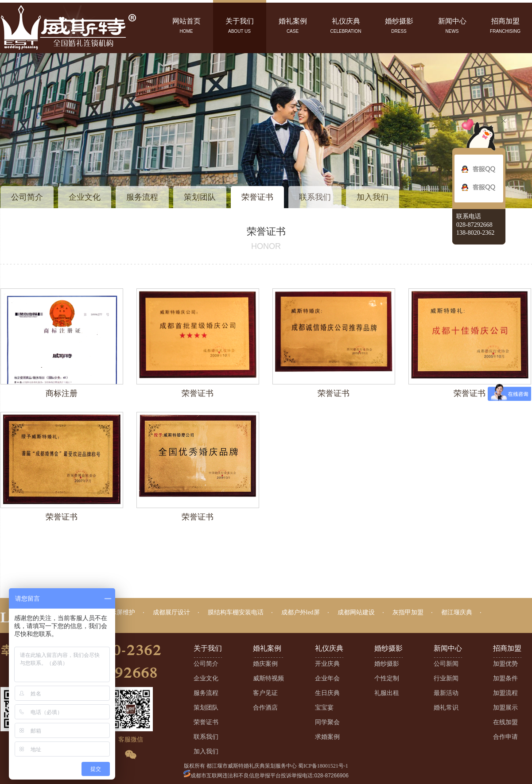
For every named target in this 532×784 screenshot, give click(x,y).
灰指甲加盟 (408, 612)
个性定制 (387, 678)
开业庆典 (327, 664)
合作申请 (505, 737)
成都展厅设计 (171, 612)
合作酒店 (265, 708)
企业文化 (85, 197)
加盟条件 (505, 678)
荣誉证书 (257, 197)
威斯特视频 (268, 678)
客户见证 (265, 693)
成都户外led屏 (301, 612)
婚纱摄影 (387, 664)
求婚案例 (327, 737)
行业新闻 (446, 678)
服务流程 (142, 197)
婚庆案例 (265, 664)
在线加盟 (505, 722)
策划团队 (200, 197)
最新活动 (446, 693)
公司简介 (27, 197)
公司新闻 (446, 664)
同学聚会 (327, 722)
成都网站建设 (356, 612)
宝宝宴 (324, 708)
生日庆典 (327, 693)
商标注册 (62, 393)
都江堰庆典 (457, 612)
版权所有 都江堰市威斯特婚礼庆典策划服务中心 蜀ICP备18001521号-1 (266, 766)
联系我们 (315, 197)
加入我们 (373, 197)
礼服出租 (387, 693)
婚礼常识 (446, 708)
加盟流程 (505, 693)
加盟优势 (505, 664)
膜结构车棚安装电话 (236, 612)
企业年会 (327, 678)
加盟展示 (505, 708)
